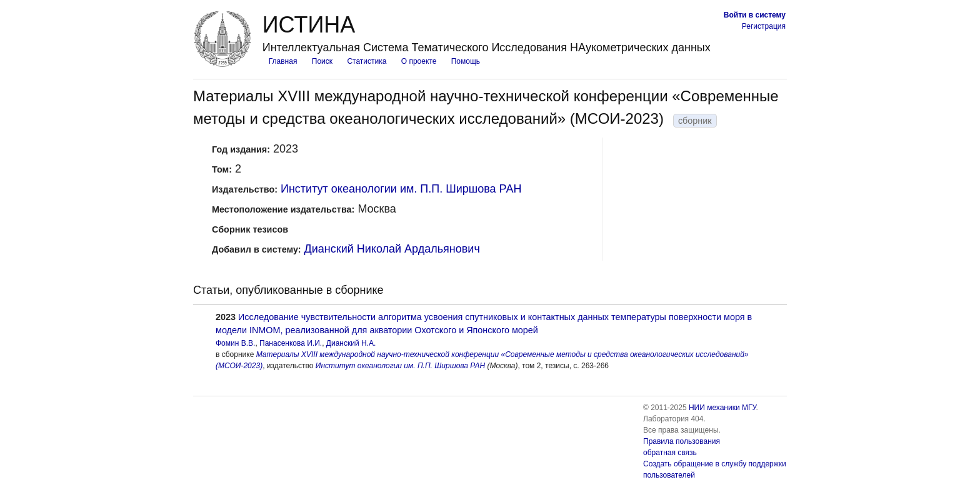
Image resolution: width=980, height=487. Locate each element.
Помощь (466, 61)
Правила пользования (682, 441)
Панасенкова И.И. (291, 343)
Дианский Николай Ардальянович (392, 249)
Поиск (322, 61)
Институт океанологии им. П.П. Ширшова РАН (401, 189)
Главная (283, 61)
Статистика (367, 61)
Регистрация (764, 26)
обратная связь (670, 453)
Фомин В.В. (235, 343)
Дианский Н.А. (351, 343)
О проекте (419, 61)
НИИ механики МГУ (722, 408)
